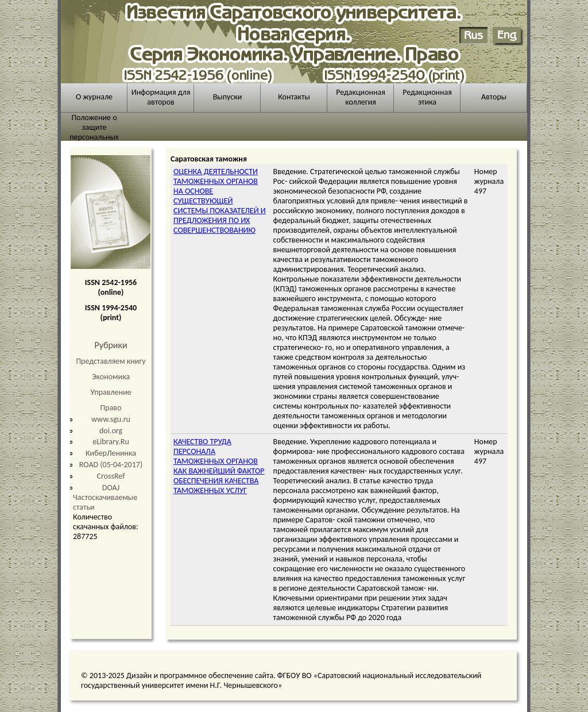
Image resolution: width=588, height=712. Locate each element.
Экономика (111, 377)
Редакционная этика (427, 97)
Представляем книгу (111, 361)
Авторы (494, 97)
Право (111, 408)
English (508, 36)
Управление (111, 392)
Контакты (294, 97)
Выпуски (228, 97)
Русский (475, 36)
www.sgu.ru (111, 419)
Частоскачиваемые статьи (105, 502)
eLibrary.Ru (111, 442)
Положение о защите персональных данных (94, 132)
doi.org (111, 431)
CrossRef (111, 476)
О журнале (94, 97)
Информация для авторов (161, 97)
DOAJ (111, 488)
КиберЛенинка (111, 453)
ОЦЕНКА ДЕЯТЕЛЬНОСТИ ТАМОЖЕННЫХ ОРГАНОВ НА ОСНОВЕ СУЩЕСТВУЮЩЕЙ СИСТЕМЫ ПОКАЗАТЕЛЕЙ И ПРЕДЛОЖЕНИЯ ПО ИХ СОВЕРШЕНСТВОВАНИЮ (220, 201)
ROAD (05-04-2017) (111, 465)
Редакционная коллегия (361, 97)
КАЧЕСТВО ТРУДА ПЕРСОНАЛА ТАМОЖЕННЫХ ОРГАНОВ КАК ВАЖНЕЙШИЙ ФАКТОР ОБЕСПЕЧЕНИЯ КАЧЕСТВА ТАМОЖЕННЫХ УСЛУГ (219, 466)
